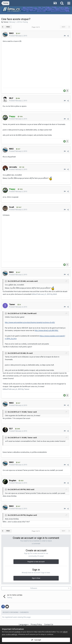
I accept (36, 640)
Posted (18, 36)
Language (24, 625)
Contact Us (49, 625)
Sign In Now (36, 578)
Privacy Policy (36, 625)
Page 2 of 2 (36, 27)
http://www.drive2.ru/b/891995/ (47, 330)
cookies (17, 632)
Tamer (6, 22)
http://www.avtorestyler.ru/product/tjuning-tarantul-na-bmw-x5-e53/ (30, 322)
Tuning (25, 22)
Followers (34, 588)
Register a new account (36, 562)
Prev (8, 27)
